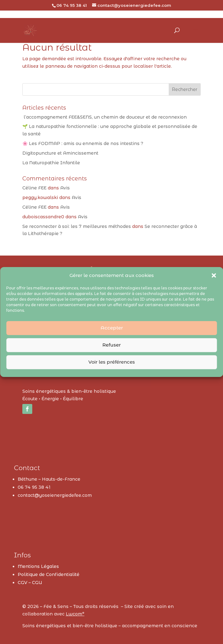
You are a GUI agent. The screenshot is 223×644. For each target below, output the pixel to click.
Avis (65, 188)
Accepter (112, 328)
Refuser (111, 345)
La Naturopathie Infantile (51, 163)
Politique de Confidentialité (49, 574)
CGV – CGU (30, 583)
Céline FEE (34, 188)
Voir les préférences (112, 362)
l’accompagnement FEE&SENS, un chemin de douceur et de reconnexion (105, 117)
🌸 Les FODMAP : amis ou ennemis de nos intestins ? (83, 143)
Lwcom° (75, 614)
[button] (214, 275)
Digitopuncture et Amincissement (60, 153)
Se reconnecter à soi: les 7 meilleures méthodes (77, 226)
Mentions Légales (38, 566)
